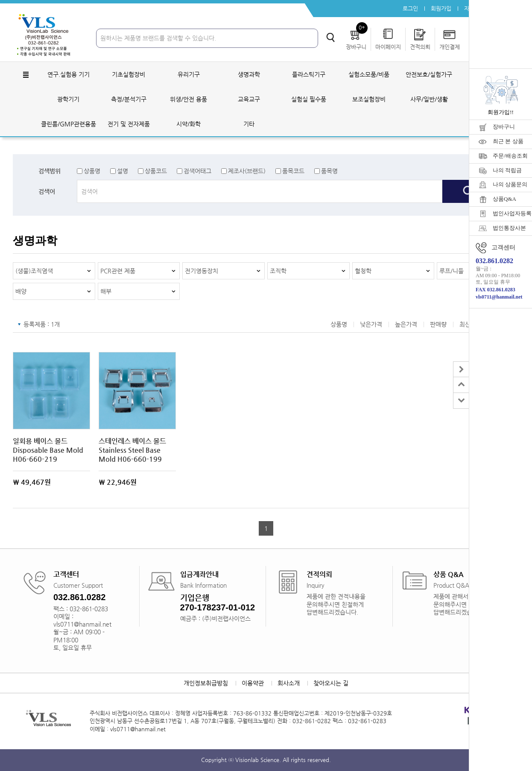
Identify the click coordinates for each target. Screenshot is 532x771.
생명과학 (249, 74)
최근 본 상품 (508, 141)
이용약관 (253, 683)
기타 (249, 124)
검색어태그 (197, 171)
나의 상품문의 (510, 184)
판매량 (438, 324)
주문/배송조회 (510, 156)
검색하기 (330, 37)
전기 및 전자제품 (129, 124)
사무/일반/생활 (429, 99)
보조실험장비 (369, 99)
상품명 (92, 171)
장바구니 (504, 127)
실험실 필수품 (309, 99)
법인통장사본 (509, 228)
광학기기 (68, 99)
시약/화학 (189, 124)
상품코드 (156, 171)
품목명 (329, 171)
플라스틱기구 (309, 74)
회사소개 (289, 683)
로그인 (410, 8)
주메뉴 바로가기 (0, 0)
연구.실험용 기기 (69, 74)
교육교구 (249, 99)
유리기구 (189, 74)
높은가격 (406, 324)
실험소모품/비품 (369, 74)
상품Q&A (504, 199)
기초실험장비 (129, 74)
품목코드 (293, 171)
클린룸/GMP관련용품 (69, 124)
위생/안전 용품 (189, 99)
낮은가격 (371, 324)
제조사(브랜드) (247, 171)
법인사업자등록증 (512, 213)
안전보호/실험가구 (429, 74)
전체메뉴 (26, 75)
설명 (123, 171)
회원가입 (441, 8)
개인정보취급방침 (206, 683)
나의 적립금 (507, 170)
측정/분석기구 (129, 99)
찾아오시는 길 (331, 683)
